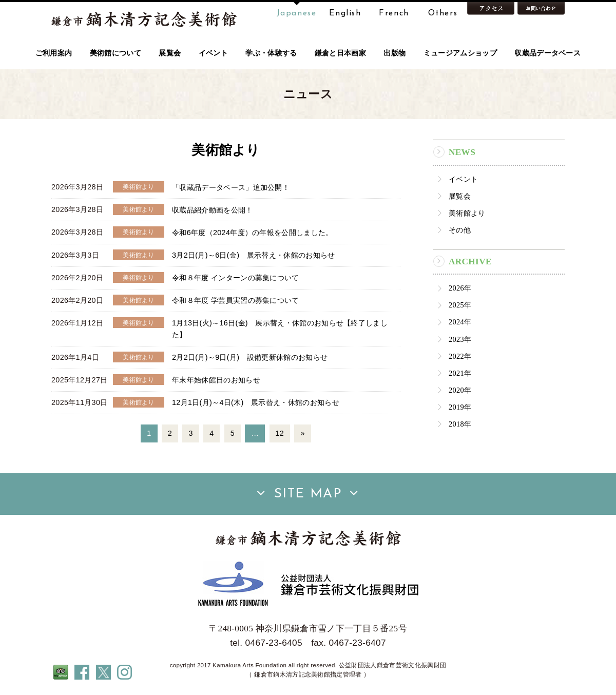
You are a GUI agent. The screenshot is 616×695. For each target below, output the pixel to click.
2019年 (460, 407)
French (394, 13)
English (345, 13)
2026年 (460, 288)
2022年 (460, 356)
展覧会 (460, 196)
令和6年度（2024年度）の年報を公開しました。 (253, 232)
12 (280, 433)
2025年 (460, 305)
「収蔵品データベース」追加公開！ (231, 187)
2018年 (460, 424)
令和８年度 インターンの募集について (236, 278)
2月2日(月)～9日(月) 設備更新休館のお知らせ (250, 357)
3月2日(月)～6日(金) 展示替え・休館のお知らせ (254, 255)
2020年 (460, 390)
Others (443, 13)
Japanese (297, 13)
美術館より (467, 213)
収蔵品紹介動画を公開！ (213, 209)
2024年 (460, 322)
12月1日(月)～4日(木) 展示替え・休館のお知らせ (256, 402)
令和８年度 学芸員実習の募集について (236, 300)
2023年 (460, 339)
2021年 (460, 373)
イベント (463, 179)
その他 (460, 230)
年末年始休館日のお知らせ (216, 380)
